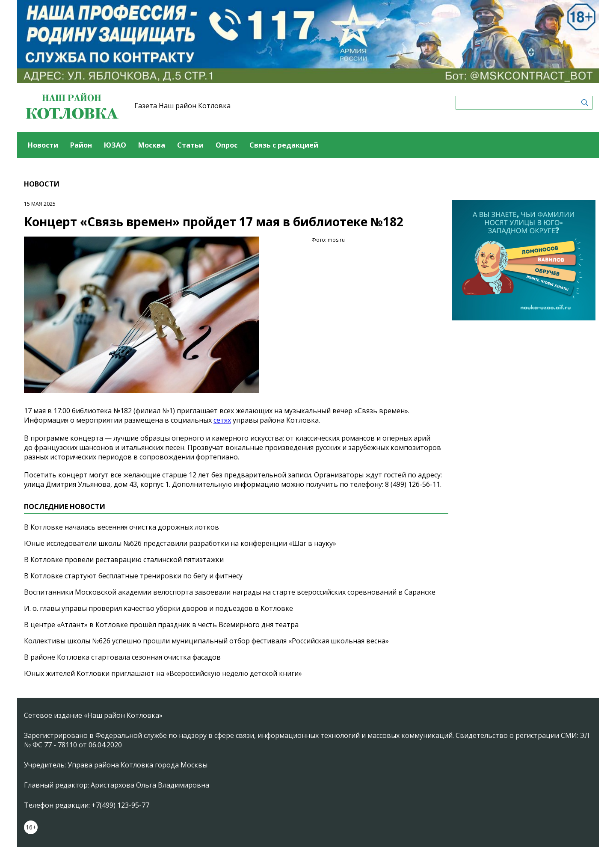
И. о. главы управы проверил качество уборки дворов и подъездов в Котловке (158, 608)
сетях (222, 420)
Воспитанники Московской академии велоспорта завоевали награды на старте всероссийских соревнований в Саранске (230, 592)
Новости (43, 145)
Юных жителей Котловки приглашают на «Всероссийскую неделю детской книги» (163, 673)
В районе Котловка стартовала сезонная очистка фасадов (122, 657)
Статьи (190, 145)
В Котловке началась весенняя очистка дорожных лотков (121, 527)
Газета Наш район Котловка (182, 106)
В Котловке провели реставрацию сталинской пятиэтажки (124, 560)
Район (81, 145)
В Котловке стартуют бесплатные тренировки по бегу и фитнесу (133, 576)
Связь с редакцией (284, 145)
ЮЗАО (115, 145)
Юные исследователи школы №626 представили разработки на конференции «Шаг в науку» (180, 543)
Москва (152, 145)
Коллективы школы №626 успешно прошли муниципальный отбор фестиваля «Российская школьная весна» (206, 641)
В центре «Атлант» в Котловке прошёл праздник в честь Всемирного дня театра (161, 625)
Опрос (227, 145)
